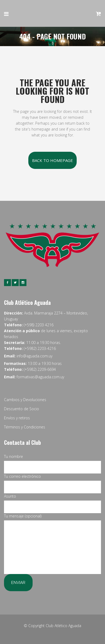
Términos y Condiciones (25, 427)
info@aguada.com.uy (34, 356)
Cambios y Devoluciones (25, 400)
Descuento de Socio (22, 409)
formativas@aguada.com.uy (40, 377)
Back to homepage (52, 160)
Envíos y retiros (17, 418)
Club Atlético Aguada (63, 626)
